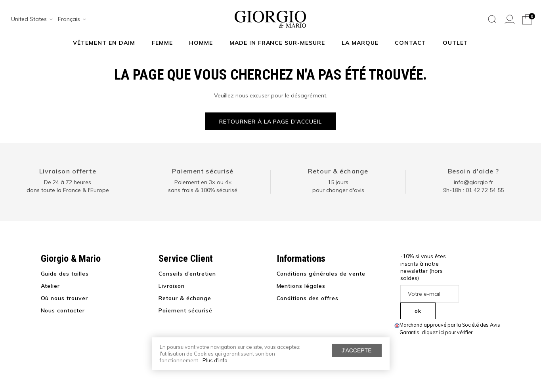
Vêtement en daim (104, 43)
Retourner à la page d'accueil (270, 122)
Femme (162, 43)
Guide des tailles (65, 274)
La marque (360, 43)
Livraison (172, 286)
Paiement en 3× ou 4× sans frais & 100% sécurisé (203, 186)
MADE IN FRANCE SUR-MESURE (277, 43)
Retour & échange (338, 171)
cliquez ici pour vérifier (447, 332)
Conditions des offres (308, 298)
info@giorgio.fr (473, 182)
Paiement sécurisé (203, 171)
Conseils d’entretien (187, 274)
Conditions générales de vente (321, 274)
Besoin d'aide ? (473, 171)
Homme (201, 43)
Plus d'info (215, 360)
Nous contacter (63, 310)
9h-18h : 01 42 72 (473, 190)
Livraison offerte (68, 171)
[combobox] (29, 19)
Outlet (455, 43)
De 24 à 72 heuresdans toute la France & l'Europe (68, 186)
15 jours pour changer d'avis (338, 186)
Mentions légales (301, 286)
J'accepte (357, 350)
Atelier (51, 286)
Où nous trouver (65, 298)
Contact (410, 43)
